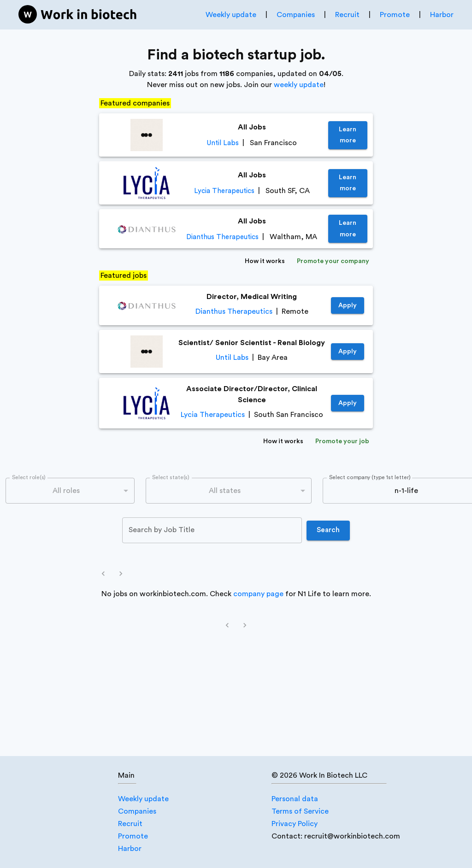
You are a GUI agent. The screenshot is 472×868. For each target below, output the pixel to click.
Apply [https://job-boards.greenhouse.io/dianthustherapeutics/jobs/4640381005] (348, 306)
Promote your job (342, 442)
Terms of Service (300, 811)
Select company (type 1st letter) (370, 478)
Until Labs (223, 143)
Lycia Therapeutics (224, 191)
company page (258, 594)
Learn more (348, 135)
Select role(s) (29, 478)
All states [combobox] (225, 491)
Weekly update (231, 15)
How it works (265, 261)
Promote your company (333, 261)
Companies (296, 15)
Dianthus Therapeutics (222, 237)
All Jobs (252, 127)
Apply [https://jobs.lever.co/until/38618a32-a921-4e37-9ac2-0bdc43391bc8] (348, 352)
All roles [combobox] (66, 491)
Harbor (442, 15)
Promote (395, 15)
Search (328, 530)
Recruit (347, 15)
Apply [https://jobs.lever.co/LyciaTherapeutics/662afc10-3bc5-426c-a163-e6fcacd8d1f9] (348, 403)
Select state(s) (171, 478)
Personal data (295, 799)
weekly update (299, 85)
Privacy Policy (295, 824)
